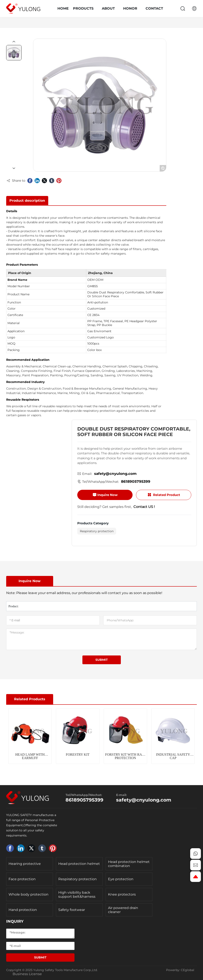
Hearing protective (25, 864)
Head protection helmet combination (129, 864)
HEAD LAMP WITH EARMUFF (30, 756)
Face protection (22, 879)
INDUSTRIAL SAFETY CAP (173, 756)
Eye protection (121, 879)
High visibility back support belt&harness (77, 894)
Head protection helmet (79, 864)
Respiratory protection (97, 531)
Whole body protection (28, 894)
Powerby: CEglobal (180, 970)
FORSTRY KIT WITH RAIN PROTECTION (125, 756)
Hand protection (23, 910)
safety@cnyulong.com (115, 474)
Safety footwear (72, 910)
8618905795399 (136, 481)
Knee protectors (122, 894)
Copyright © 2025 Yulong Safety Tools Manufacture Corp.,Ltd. (52, 970)
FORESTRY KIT (78, 755)
